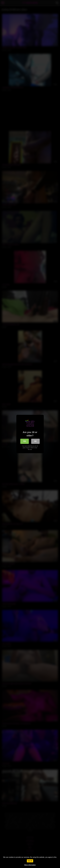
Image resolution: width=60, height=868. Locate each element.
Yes (25, 441)
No (35, 441)
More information (30, 865)
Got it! (30, 861)
